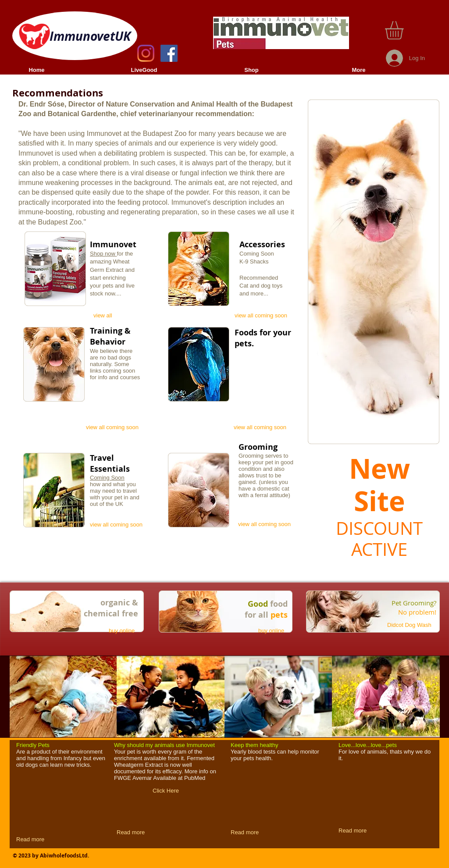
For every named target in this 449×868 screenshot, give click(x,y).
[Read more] (32, 839)
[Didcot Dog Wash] (415, 625)
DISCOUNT (379, 528)
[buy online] (123, 631)
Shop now (103, 254)
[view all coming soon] (264, 315)
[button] (405, 30)
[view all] (105, 315)
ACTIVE (379, 549)
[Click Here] (166, 791)
